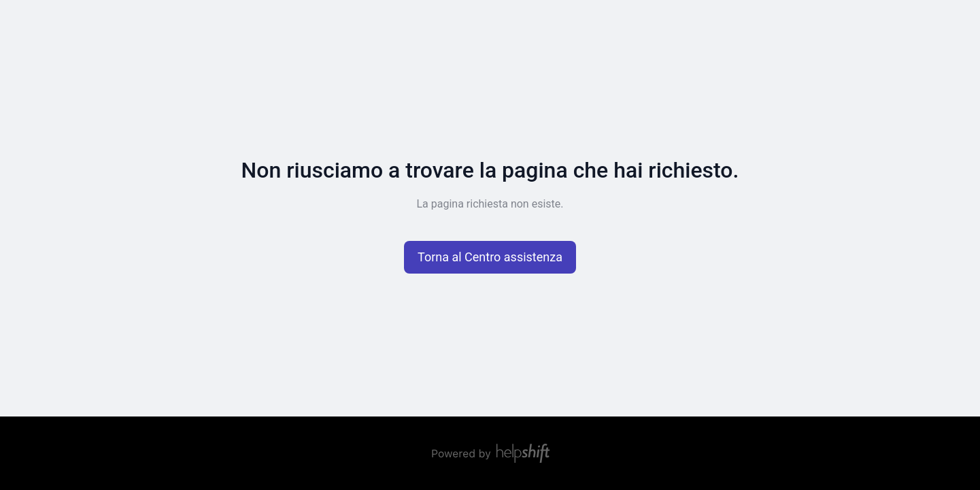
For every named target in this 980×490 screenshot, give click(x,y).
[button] (490, 257)
